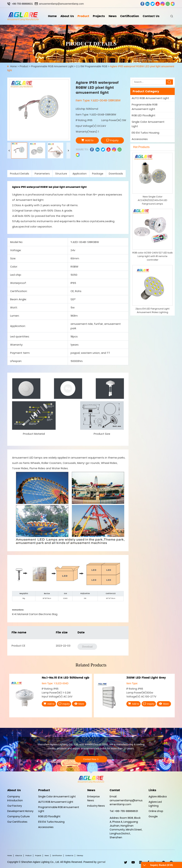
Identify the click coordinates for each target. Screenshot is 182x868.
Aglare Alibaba (158, 796)
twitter (153, 4)
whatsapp (168, 4)
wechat (173, 4)
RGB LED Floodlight (144, 115)
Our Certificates (17, 822)
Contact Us (151, 16)
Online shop (156, 811)
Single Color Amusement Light (148, 124)
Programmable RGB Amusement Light (52, 66)
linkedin (147, 4)
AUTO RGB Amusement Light (150, 98)
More (79, 704)
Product (83, 16)
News (113, 16)
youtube (158, 4)
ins (163, 4)
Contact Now (91, 759)
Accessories (140, 139)
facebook (142, 4)
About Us (67, 16)
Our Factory (15, 806)
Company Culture (18, 816)
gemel (101, 862)
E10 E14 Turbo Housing (145, 133)
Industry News (96, 806)
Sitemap (80, 856)
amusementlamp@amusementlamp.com (61, 4)
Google (153, 816)
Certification (130, 16)
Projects (99, 16)
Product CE (18, 646)
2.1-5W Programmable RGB (92, 66)
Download (87, 647)
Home (52, 16)
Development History (20, 811)
